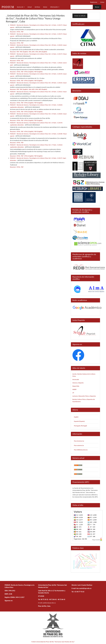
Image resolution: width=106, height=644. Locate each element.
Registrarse (94, 2)
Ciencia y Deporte (78, 383)
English (76, 417)
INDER (74, 389)
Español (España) (79, 421)
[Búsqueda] (82, 7)
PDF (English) (24, 52)
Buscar (97, 7)
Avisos (45, 7)
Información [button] (55, 7)
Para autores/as (79, 445)
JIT (73, 393)
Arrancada (76, 379)
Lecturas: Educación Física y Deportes (84, 396)
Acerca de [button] (21, 7)
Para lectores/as (79, 441)
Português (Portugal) (80, 426)
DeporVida (76, 386)
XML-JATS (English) (41, 52)
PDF (22, 32)
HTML (18, 32)
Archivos (37, 7)
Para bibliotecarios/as (81, 450)
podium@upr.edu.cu (49, 603)
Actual (30, 7)
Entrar (102, 2)
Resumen (13, 32)
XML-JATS (32, 52)
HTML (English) (29, 72)
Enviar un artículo (80, 16)
